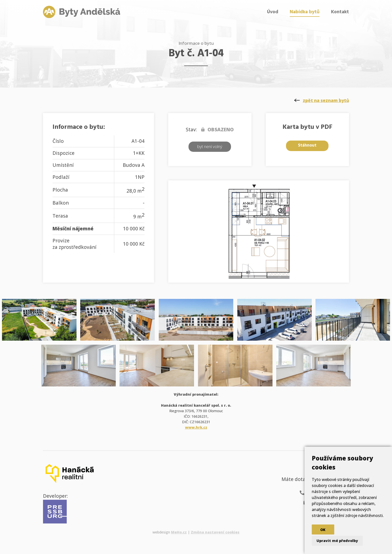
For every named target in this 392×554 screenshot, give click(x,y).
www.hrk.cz (196, 427)
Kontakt (340, 12)
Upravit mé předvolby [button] (337, 541)
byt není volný (210, 146)
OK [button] (323, 530)
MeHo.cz (179, 532)
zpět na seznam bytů (326, 100)
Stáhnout (307, 145)
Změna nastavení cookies (215, 532)
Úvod (273, 12)
